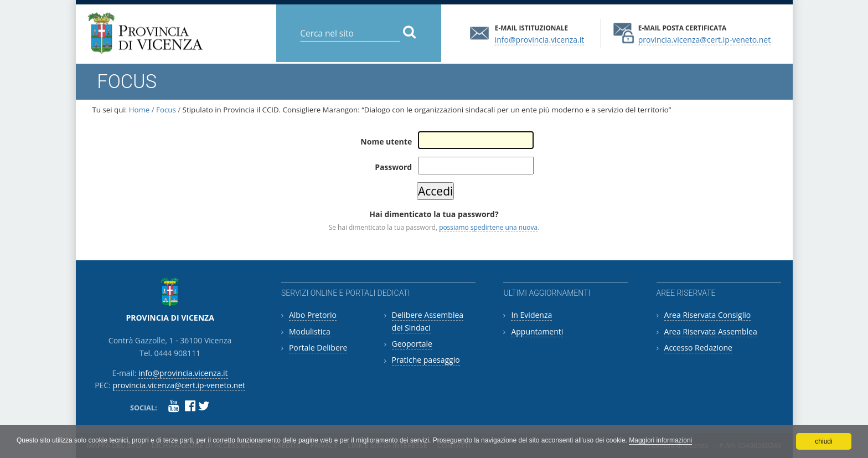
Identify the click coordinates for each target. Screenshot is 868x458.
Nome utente (386, 141)
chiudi (823, 441)
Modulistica (310, 331)
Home (139, 110)
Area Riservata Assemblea (711, 331)
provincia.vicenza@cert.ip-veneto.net (704, 39)
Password (393, 167)
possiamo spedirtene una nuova (488, 227)
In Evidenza (531, 315)
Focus (166, 110)
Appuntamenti (537, 331)
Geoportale (412, 344)
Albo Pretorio (313, 315)
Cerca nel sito (300, 25)
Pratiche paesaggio (426, 360)
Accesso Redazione (698, 348)
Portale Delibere (318, 348)
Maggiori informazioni (660, 440)
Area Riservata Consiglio (708, 315)
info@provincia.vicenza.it (540, 39)
